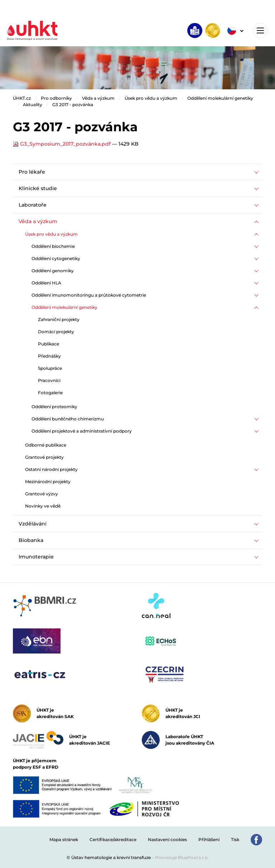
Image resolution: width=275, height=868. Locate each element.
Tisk (235, 839)
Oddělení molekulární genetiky (220, 98)
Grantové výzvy (42, 494)
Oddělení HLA (46, 283)
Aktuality (33, 105)
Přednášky (49, 356)
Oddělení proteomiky (54, 407)
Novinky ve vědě (43, 506)
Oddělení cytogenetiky (56, 258)
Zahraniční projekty (59, 319)
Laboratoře (33, 205)
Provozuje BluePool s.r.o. (182, 857)
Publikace (49, 344)
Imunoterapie (36, 557)
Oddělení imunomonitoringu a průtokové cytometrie (89, 295)
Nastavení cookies (167, 839)
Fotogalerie (50, 393)
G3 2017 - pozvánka (73, 105)
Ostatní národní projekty (51, 469)
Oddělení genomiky (53, 271)
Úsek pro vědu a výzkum (151, 98)
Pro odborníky (56, 98)
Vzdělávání (33, 524)
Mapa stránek (64, 839)
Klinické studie (38, 188)
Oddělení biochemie (53, 246)
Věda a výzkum (98, 98)
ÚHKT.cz (22, 98)
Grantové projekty (44, 457)
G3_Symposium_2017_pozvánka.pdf (62, 144)
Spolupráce (50, 368)
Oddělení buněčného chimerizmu (68, 419)
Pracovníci (49, 380)
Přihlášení (209, 839)
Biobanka (31, 540)
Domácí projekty (56, 332)
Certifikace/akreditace (113, 839)
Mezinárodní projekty (48, 482)
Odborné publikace (46, 445)
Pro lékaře (32, 172)
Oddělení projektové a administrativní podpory (82, 431)
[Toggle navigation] (260, 30)
